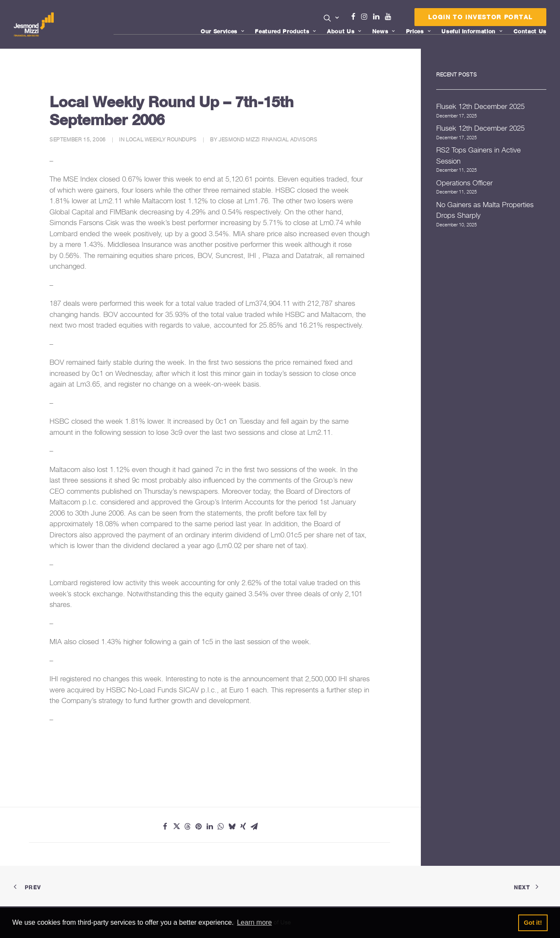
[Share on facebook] (165, 827)
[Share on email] (254, 827)
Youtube (390, 17)
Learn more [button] (254, 922)
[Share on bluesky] (232, 827)
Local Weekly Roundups (161, 139)
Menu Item (399, 19)
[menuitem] (331, 19)
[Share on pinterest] (198, 827)
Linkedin (378, 17)
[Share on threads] (187, 827)
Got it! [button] (533, 923)
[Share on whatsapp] (221, 827)
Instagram (366, 17)
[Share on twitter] (176, 827)
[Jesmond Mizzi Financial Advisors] (35, 24)
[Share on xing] (243, 827)
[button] (331, 18)
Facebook (357, 17)
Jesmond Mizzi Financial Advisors (268, 139)
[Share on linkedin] (210, 827)
